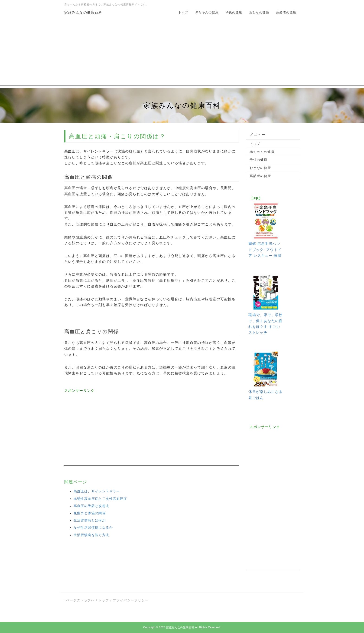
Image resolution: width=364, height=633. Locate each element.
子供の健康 (234, 12)
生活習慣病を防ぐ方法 (91, 535)
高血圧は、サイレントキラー (97, 491)
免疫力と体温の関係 (90, 513)
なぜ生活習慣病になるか (93, 527)
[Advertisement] (182, 53)
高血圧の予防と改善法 (91, 506)
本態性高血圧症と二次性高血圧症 (100, 499)
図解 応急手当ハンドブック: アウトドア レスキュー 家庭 (265, 249)
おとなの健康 (259, 12)
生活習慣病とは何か (90, 520)
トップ (183, 12)
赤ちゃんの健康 (207, 12)
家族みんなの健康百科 (83, 12)
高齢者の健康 (286, 12)
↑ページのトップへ (80, 600)
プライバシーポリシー (131, 600)
